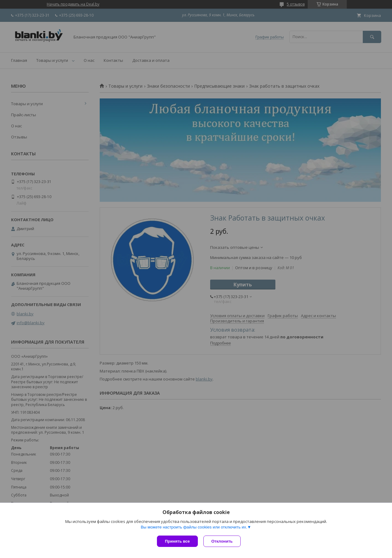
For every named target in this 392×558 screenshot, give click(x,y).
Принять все (177, 541)
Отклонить (223, 541)
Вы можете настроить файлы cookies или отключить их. (194, 528)
